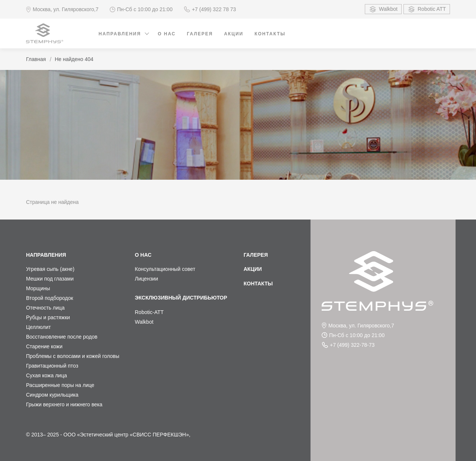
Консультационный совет (165, 269)
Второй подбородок (50, 298)
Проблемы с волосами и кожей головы (73, 356)
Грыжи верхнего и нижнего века (64, 404)
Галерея (200, 34)
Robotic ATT (427, 9)
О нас (167, 34)
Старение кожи (44, 346)
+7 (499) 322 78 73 (210, 9)
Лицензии (147, 279)
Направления (120, 34)
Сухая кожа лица (46, 375)
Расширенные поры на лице (60, 385)
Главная (36, 59)
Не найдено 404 (74, 59)
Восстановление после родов (62, 337)
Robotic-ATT (149, 312)
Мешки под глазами (50, 279)
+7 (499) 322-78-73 (348, 345)
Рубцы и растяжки (48, 317)
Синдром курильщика (52, 395)
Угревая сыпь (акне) (50, 269)
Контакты (270, 34)
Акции (234, 34)
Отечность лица (45, 308)
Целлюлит (38, 327)
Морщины (38, 288)
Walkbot (383, 9)
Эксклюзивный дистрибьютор (181, 298)
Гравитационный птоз (52, 366)
